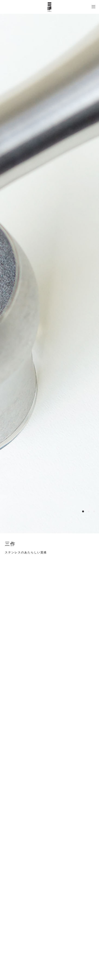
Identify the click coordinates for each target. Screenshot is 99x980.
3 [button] (94, 511)
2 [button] (89, 511)
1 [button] (83, 511)
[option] (49, 274)
